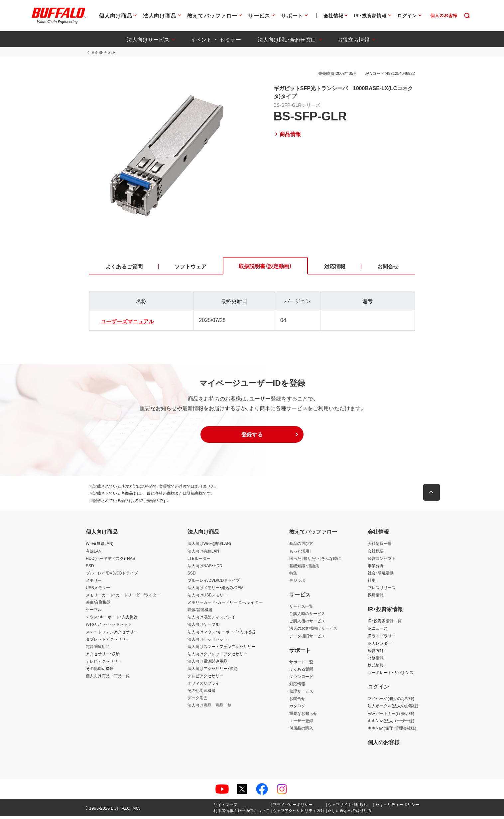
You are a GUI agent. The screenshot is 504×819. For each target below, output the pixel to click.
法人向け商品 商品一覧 (209, 708)
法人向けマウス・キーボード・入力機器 (221, 635)
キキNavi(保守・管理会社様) (392, 731)
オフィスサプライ (203, 686)
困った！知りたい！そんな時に (315, 561)
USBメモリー (98, 591)
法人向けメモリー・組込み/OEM (216, 591)
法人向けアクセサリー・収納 (212, 672)
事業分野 (376, 569)
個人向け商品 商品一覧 (108, 679)
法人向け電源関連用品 (207, 664)
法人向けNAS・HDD (205, 569)
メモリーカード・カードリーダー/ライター (123, 598)
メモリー (94, 583)
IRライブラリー (382, 639)
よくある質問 (301, 672)
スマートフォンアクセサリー (112, 635)
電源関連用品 (98, 650)
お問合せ (297, 702)
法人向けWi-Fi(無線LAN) (209, 547)
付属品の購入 (301, 731)
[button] (252, 437)
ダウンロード (301, 680)
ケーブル (94, 613)
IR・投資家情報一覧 (385, 624)
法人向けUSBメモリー (208, 598)
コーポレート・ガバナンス (391, 676)
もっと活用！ (300, 554)
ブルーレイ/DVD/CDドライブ (112, 576)
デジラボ (297, 583)
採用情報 (376, 598)
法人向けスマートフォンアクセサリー (221, 650)
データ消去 (197, 701)
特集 (293, 576)
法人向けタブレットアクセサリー (217, 657)
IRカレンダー (380, 646)
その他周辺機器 (100, 672)
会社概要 (376, 554)
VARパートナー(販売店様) (391, 716)
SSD (90, 569)
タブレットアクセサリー (108, 642)
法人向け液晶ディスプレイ (211, 620)
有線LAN (94, 554)
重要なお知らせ (303, 716)
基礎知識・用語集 (304, 569)
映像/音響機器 (98, 605)
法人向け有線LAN (203, 554)
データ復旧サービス (307, 639)
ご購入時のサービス (307, 617)
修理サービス (301, 694)
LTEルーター (199, 561)
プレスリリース (382, 591)
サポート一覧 (301, 665)
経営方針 (376, 654)
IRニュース (378, 631)
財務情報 (376, 661)
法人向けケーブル (203, 627)
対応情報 (297, 687)
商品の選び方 (301, 547)
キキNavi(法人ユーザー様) (391, 724)
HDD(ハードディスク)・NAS (111, 561)
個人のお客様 (384, 745)
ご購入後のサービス (307, 624)
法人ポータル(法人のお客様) (393, 709)
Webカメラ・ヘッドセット (109, 627)
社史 (372, 583)
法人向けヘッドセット (207, 642)
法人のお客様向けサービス (313, 631)
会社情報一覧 (380, 547)
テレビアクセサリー (104, 664)
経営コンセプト (382, 561)
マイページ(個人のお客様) (391, 702)
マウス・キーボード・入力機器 (112, 620)
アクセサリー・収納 (103, 657)
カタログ (297, 709)
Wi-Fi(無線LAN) (100, 547)
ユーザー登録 (301, 724)
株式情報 (376, 668)
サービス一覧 (301, 609)
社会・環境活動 (381, 576)
